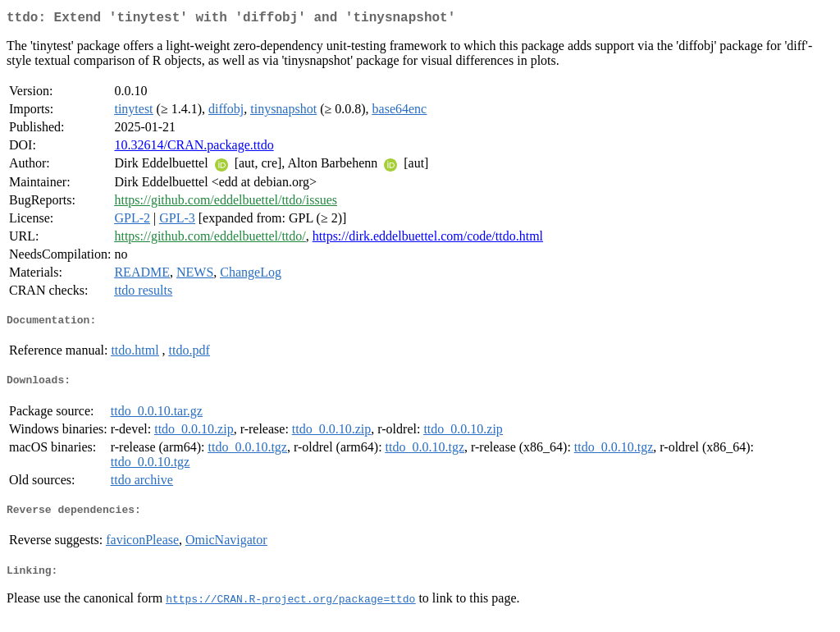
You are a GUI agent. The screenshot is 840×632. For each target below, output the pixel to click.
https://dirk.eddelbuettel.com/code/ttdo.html (428, 239)
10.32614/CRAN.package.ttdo (194, 148)
